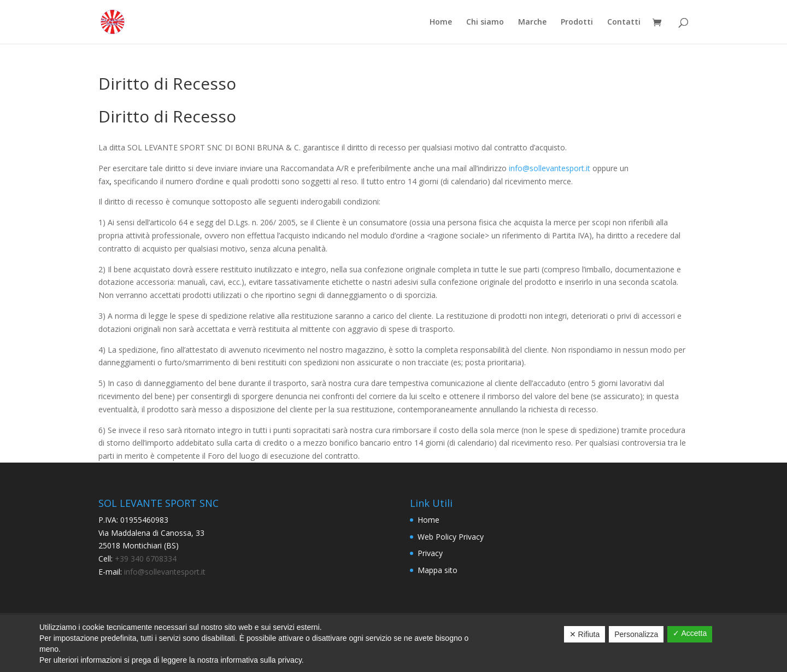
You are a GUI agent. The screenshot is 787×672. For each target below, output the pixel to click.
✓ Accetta (690, 633)
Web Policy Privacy (451, 537)
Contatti (624, 22)
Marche (532, 22)
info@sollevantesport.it (550, 168)
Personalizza (636, 634)
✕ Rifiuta (585, 634)
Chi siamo (485, 22)
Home (441, 22)
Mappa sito (437, 570)
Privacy (430, 553)
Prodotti (577, 22)
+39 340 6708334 (146, 559)
